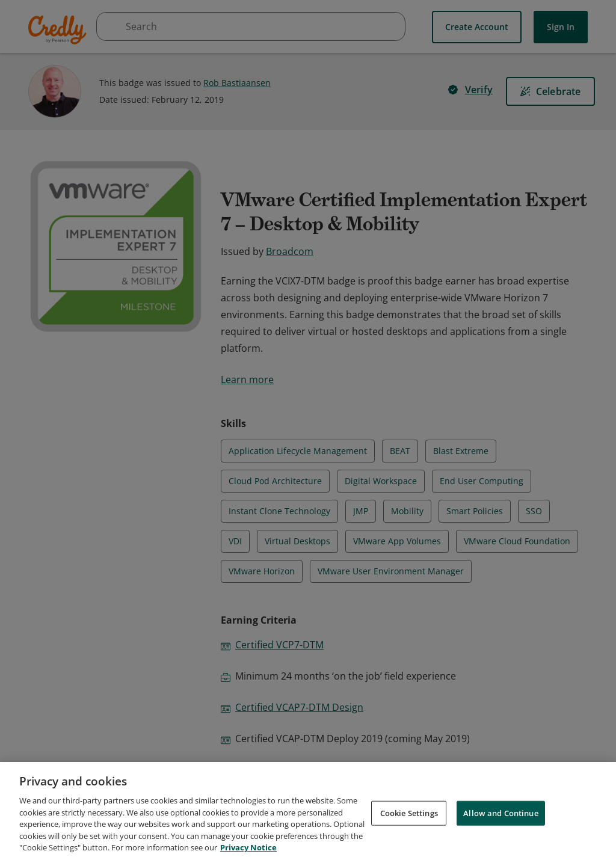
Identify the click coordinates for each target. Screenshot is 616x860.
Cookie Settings (409, 820)
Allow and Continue (500, 820)
